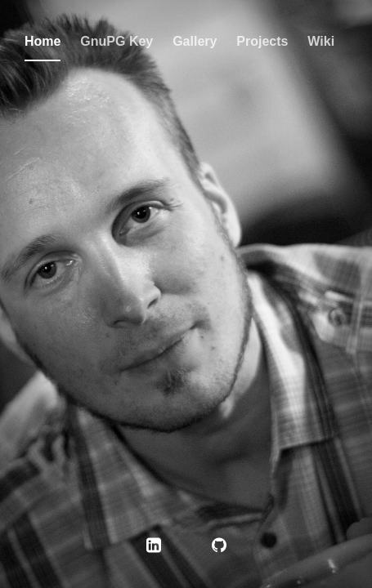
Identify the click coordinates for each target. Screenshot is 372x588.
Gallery (195, 41)
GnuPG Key (117, 41)
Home (43, 41)
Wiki (321, 41)
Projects (262, 41)
